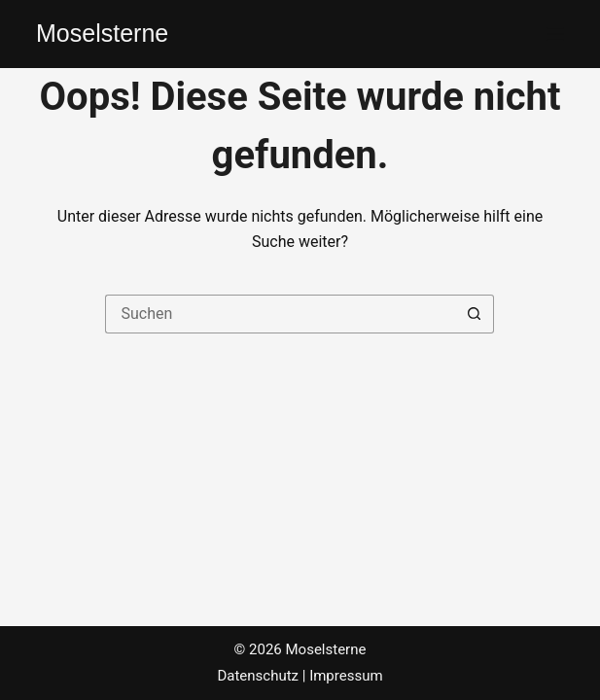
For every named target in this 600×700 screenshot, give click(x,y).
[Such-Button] (475, 314)
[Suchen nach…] (280, 314)
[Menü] (555, 34)
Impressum (346, 676)
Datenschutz (258, 676)
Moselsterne (102, 33)
